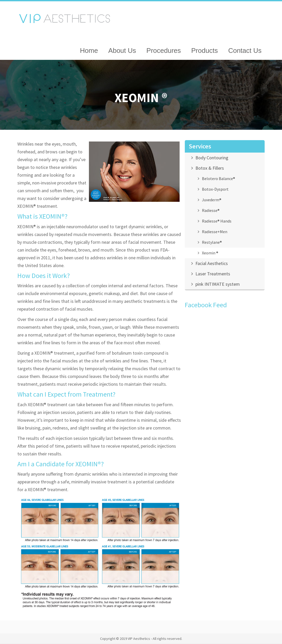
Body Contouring (212, 158)
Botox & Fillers (210, 168)
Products (205, 51)
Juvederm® (212, 200)
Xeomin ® (210, 253)
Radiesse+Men (215, 232)
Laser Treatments (213, 274)
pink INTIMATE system (218, 284)
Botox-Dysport (215, 189)
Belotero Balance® (218, 178)
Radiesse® (211, 210)
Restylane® (212, 242)
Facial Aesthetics (212, 263)
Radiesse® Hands (217, 221)
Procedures (164, 51)
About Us (122, 51)
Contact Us (245, 51)
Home (89, 51)
